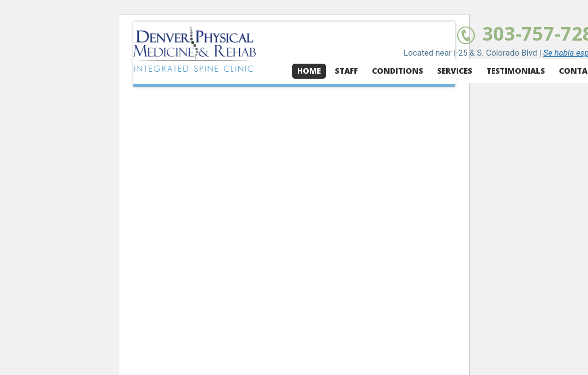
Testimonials (516, 71)
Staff (346, 71)
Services (455, 71)
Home (309, 71)
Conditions (398, 71)
